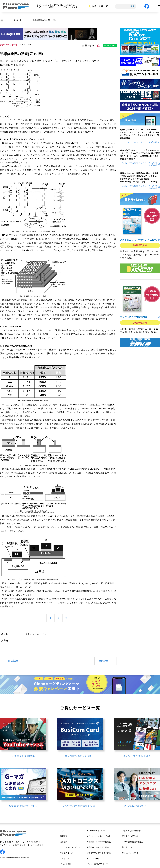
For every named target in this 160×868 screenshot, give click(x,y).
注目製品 (64, 842)
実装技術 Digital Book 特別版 (99, 842)
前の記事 (13, 661)
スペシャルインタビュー (70, 847)
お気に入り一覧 (100, 6)
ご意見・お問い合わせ (131, 831)
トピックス (65, 859)
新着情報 (64, 836)
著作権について (128, 847)
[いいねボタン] (99, 45)
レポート (18, 20)
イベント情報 (66, 864)
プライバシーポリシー (131, 853)
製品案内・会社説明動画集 (98, 847)
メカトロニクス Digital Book (98, 836)
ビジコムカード (93, 859)
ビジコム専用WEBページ (97, 864)
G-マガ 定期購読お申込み (132, 842)
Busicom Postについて (96, 831)
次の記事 (104, 661)
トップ (63, 831)
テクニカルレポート (68, 853)
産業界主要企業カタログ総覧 (99, 853)
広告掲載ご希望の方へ (131, 836)
